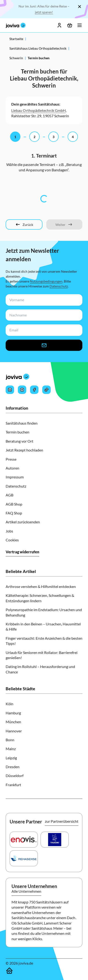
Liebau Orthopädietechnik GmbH (38, 110)
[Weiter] (64, 224)
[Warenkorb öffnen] (70, 25)
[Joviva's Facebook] (34, 390)
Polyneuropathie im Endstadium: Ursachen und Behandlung (44, 612)
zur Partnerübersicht (62, 821)
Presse (11, 459)
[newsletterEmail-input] (43, 330)
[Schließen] (80, 7)
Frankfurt (13, 785)
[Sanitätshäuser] (9, 971)
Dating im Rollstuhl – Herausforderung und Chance (40, 669)
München (13, 722)
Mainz (11, 749)
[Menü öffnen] (80, 25)
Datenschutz (59, 286)
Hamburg (13, 713)
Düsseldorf (15, 776)
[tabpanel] (44, 199)
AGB (10, 495)
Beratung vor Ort (19, 441)
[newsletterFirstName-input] (43, 300)
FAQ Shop (14, 513)
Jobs (9, 531)
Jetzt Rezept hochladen (24, 450)
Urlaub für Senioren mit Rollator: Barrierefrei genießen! (42, 655)
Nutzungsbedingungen (46, 281)
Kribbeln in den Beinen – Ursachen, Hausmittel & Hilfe (43, 626)
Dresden (13, 767)
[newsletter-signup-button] (44, 345)
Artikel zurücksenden (23, 522)
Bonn (10, 740)
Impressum (15, 477)
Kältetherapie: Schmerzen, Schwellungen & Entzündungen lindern (40, 598)
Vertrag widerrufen (22, 552)
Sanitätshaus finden (22, 423)
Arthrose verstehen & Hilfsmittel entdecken (41, 586)
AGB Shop (14, 504)
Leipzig (11, 758)
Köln (10, 704)
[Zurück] (24, 224)
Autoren (12, 468)
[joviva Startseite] (16, 25)
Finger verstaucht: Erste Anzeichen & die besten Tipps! (44, 641)
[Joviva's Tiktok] (46, 390)
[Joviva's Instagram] (22, 390)
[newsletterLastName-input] (43, 315)
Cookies (12, 540)
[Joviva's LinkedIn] (10, 390)
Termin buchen (17, 432)
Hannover (14, 731)
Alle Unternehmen (26, 891)
